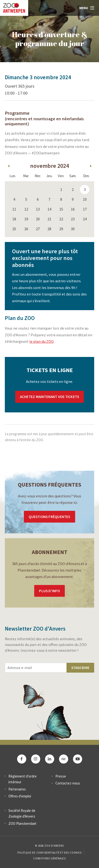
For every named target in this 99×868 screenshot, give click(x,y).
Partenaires (17, 789)
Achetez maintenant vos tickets (49, 397)
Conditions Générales (49, 858)
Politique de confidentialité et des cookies (49, 853)
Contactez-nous (68, 783)
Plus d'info (49, 591)
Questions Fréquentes (49, 517)
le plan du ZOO (42, 341)
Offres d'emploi (20, 796)
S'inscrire (80, 668)
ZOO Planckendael (22, 823)
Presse (61, 776)
